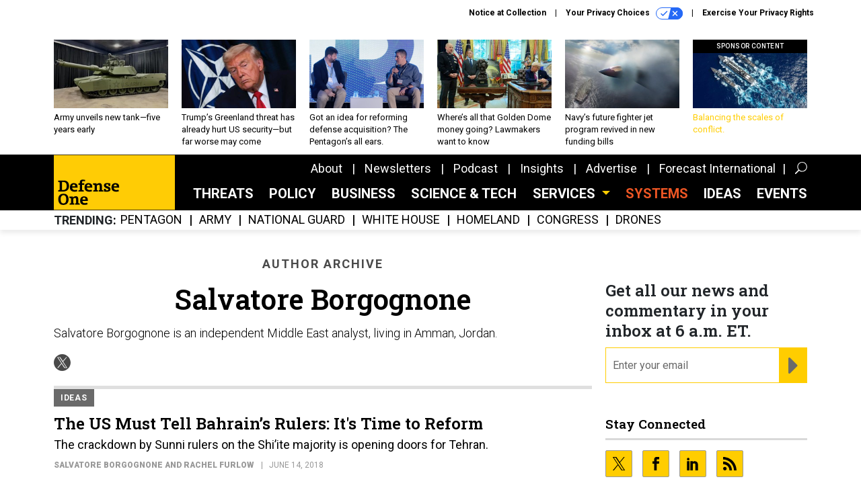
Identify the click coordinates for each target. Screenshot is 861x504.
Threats (223, 194)
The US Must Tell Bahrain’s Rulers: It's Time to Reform (268, 423)
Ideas (722, 194)
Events (782, 194)
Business (364, 194)
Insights (542, 168)
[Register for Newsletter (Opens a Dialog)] (793, 366)
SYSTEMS (657, 194)
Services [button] (566, 194)
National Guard (297, 220)
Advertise (611, 168)
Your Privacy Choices (624, 13)
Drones (638, 220)
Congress (568, 220)
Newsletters (398, 168)
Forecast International (717, 168)
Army (215, 220)
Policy (293, 194)
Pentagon (151, 220)
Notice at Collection (508, 13)
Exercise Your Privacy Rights (758, 13)
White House (401, 220)
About (327, 168)
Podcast (476, 168)
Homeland (488, 220)
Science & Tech (464, 194)
